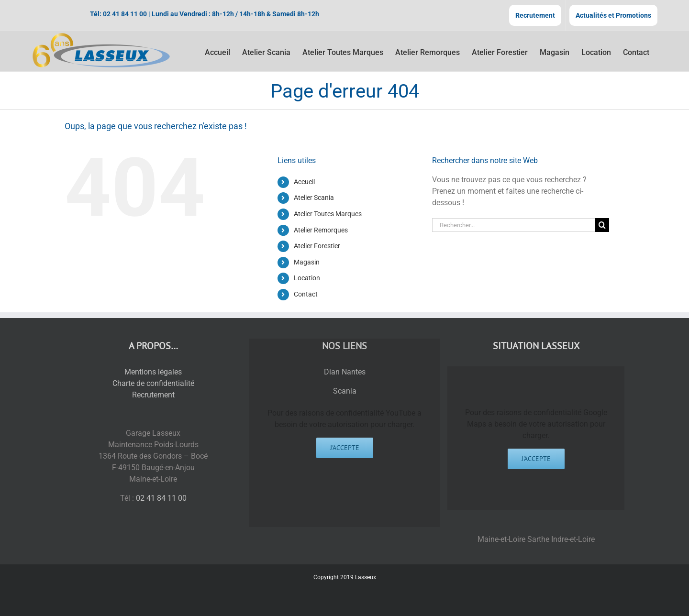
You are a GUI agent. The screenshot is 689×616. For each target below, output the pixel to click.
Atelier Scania (314, 198)
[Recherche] (602, 225)
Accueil (304, 182)
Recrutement (153, 395)
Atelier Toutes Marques (328, 214)
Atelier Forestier (317, 246)
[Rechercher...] (514, 225)
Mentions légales (153, 372)
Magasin (307, 262)
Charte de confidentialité (153, 383)
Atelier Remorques (321, 230)
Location (307, 278)
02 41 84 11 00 (125, 14)
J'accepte (345, 448)
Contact (306, 294)
